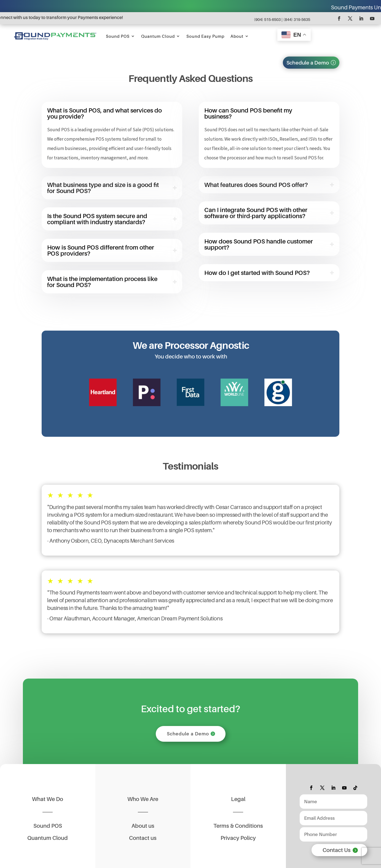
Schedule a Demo (308, 63)
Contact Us (337, 850)
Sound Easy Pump (205, 36)
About (237, 36)
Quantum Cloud (158, 36)
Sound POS (118, 36)
